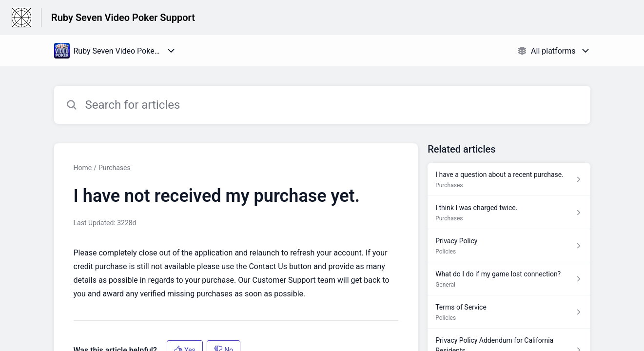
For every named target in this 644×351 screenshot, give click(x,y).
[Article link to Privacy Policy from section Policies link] (509, 246)
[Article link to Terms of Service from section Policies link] (509, 312)
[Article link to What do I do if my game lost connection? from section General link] (509, 279)
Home (83, 168)
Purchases (115, 168)
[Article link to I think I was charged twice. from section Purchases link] (509, 213)
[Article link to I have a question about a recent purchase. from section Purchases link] (509, 179)
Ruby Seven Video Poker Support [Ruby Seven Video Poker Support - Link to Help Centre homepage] (123, 18)
